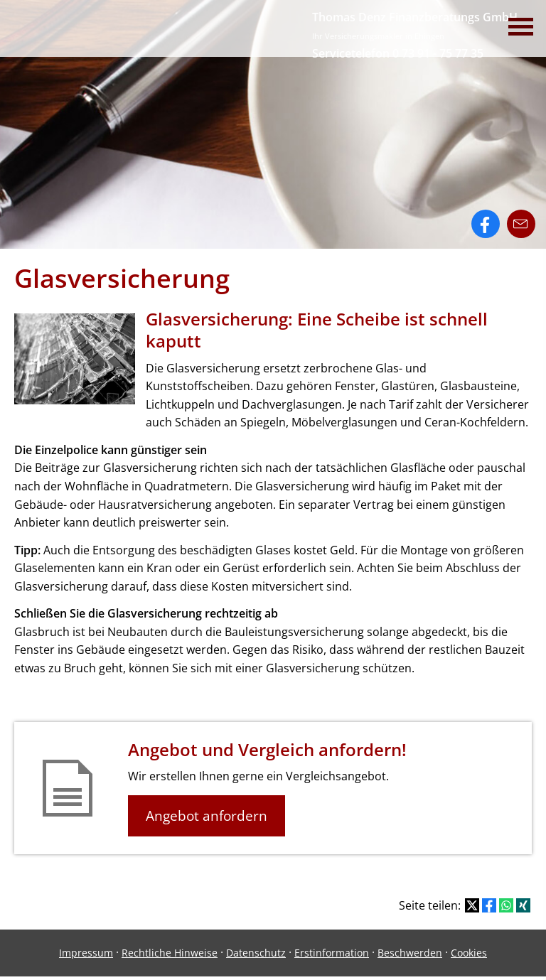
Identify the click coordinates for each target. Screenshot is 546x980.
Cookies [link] (469, 953)
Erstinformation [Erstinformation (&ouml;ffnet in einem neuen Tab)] (332, 953)
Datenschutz (256, 953)
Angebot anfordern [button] (207, 816)
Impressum (86, 953)
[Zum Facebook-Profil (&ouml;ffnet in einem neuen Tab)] (486, 224)
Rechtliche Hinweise (170, 953)
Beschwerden (410, 953)
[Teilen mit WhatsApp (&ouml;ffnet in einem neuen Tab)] (506, 905)
